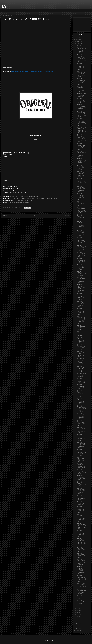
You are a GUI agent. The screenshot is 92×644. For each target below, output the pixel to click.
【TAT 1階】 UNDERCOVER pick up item (81, 597)
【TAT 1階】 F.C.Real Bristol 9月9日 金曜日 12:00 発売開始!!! (81, 445)
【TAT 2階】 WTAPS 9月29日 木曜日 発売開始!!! (81, 101)
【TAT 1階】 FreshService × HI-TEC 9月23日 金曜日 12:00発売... (81, 181)
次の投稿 (5, 216)
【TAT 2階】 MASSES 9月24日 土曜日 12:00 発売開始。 (81, 161)
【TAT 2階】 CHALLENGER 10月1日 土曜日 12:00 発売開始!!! (81, 66)
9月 (78, 46)
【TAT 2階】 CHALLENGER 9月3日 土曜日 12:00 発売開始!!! (81, 533)
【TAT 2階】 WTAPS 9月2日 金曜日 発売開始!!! (81, 555)
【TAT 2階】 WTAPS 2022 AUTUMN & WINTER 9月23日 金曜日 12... (81, 233)
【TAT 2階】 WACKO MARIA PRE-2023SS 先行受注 (81, 591)
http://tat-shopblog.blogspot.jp (21, 202)
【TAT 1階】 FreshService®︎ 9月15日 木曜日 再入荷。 (81, 347)
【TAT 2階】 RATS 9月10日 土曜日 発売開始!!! (81, 423)
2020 (77, 626)
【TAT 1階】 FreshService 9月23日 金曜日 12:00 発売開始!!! (81, 189)
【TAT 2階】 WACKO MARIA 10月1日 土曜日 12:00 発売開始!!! (81, 50)
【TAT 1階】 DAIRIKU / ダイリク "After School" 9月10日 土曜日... (81, 394)
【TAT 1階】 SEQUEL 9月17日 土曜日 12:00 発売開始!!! (81, 273)
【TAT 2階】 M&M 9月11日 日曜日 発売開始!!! (81, 375)
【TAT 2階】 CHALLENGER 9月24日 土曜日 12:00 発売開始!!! (81, 146)
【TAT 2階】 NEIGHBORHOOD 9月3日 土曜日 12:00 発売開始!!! (81, 526)
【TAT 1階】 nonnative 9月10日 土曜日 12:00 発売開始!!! (81, 416)
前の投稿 (66, 216)
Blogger (56, 641)
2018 (77, 630)
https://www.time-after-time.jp (29, 196)
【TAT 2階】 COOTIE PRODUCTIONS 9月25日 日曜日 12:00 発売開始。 (81, 122)
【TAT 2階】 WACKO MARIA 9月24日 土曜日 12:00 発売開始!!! (81, 154)
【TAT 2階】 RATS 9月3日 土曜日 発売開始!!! (81, 549)
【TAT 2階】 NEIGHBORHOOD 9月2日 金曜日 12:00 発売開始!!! (81, 578)
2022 (77, 39)
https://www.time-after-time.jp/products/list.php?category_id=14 (37, 198)
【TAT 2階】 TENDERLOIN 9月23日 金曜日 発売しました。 (81, 167)
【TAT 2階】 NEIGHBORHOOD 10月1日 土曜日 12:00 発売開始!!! (81, 74)
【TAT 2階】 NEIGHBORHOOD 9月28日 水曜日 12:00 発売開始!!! (81, 114)
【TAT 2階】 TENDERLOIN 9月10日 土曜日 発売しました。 (81, 387)
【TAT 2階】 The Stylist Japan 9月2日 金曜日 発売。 (81, 585)
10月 (78, 43)
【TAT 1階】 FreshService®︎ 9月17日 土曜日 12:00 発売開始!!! (81, 280)
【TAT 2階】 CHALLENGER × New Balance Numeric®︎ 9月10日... (81, 430)
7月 (78, 608)
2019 (77, 628)
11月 (78, 41)
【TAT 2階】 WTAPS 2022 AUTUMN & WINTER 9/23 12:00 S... (81, 240)
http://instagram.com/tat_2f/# (23, 200)
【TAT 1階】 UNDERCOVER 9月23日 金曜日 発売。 (81, 203)
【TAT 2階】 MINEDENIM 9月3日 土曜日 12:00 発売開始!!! (81, 509)
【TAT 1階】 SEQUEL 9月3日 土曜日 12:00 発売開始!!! (81, 484)
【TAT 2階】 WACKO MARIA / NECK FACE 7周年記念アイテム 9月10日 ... (81, 409)
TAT (5, 6)
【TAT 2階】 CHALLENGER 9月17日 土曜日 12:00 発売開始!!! (81, 304)
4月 (78, 615)
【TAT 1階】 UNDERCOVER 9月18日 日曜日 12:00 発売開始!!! (81, 248)
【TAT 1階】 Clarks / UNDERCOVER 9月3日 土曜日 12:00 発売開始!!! (81, 518)
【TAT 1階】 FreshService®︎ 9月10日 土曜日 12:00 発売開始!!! (81, 401)
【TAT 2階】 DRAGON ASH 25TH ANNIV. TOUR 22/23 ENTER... (81, 369)
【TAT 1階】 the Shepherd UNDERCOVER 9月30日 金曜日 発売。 (81, 89)
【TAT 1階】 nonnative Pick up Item (81, 602)
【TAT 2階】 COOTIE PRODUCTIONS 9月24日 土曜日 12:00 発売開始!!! (81, 138)
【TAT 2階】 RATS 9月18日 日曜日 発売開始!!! (81, 255)
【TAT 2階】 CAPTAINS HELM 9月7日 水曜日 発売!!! (81, 465)
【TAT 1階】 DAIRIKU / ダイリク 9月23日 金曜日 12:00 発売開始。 (81, 174)
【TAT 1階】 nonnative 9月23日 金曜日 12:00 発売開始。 (81, 196)
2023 (77, 37)
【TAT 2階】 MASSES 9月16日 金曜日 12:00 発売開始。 (81, 333)
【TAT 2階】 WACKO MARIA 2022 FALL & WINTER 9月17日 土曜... (81, 296)
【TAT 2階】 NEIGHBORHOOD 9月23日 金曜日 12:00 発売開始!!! (81, 210)
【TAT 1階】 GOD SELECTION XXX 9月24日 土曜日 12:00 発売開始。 (81, 130)
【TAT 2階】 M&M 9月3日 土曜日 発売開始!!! (81, 503)
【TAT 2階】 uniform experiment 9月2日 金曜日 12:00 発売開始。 (81, 570)
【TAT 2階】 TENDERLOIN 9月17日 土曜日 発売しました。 (81, 267)
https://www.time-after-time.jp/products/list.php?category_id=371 (33, 71)
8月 (78, 606)
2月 (78, 619)
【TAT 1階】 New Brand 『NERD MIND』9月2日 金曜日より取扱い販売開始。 (81, 562)
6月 (78, 610)
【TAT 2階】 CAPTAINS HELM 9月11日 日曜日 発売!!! (81, 381)
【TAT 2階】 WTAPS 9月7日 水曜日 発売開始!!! (81, 459)
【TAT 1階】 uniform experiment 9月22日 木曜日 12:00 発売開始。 (81, 225)
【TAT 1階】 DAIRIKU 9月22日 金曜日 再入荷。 (81, 217)
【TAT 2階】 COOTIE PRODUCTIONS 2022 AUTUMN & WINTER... (81, 288)
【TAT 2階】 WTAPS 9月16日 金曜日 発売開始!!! (81, 327)
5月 (78, 612)
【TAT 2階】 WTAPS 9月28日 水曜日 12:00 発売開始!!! (81, 107)
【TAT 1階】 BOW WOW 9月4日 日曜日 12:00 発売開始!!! (81, 472)
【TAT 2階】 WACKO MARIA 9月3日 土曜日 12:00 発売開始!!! (81, 491)
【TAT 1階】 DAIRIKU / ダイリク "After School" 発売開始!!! (81, 354)
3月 (78, 617)
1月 (78, 621)
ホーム (36, 216)
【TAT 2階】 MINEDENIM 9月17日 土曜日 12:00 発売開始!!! (81, 311)
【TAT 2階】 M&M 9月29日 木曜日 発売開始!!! (81, 95)
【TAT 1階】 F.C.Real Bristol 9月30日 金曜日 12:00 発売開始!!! (81, 81)
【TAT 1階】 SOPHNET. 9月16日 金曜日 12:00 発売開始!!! (81, 340)
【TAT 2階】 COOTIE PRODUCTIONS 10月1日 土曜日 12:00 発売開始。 (81, 58)
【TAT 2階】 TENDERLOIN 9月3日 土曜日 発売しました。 (81, 478)
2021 (77, 624)
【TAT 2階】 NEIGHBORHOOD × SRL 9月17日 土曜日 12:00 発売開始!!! (81, 320)
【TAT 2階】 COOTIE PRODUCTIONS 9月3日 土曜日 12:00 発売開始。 (81, 541)
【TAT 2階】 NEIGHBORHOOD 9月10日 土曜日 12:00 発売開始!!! (81, 437)
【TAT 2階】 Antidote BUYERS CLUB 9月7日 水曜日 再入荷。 (81, 452)
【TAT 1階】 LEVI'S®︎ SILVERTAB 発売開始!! (81, 498)
